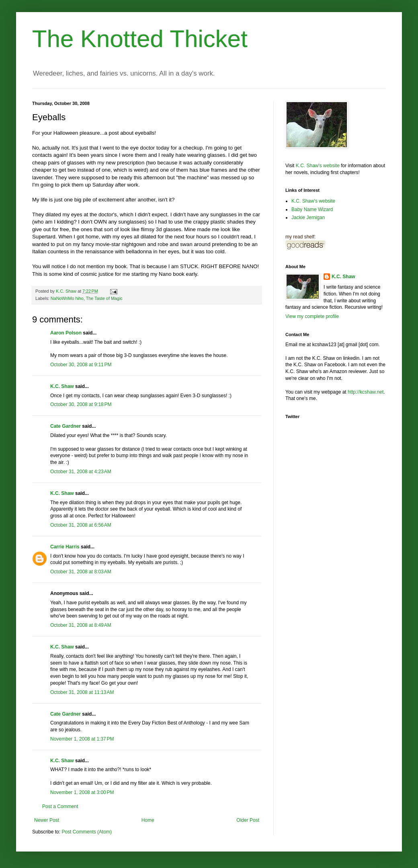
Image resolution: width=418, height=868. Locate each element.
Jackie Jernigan (308, 218)
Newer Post (47, 820)
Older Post (248, 820)
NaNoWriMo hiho (67, 298)
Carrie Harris (65, 547)
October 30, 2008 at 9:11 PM (81, 365)
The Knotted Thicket (140, 39)
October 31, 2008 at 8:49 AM (81, 625)
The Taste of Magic (104, 298)
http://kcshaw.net (366, 392)
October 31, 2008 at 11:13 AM (82, 692)
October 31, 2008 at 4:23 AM (81, 472)
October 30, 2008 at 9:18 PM (81, 404)
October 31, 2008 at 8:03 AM (81, 572)
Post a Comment (60, 806)
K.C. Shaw (62, 386)
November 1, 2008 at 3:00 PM (82, 792)
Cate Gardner (66, 426)
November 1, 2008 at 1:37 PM (82, 739)
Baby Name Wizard (312, 209)
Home (148, 820)
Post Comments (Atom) (87, 832)
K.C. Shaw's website (318, 166)
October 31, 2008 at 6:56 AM (81, 525)
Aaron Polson (66, 333)
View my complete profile (312, 316)
